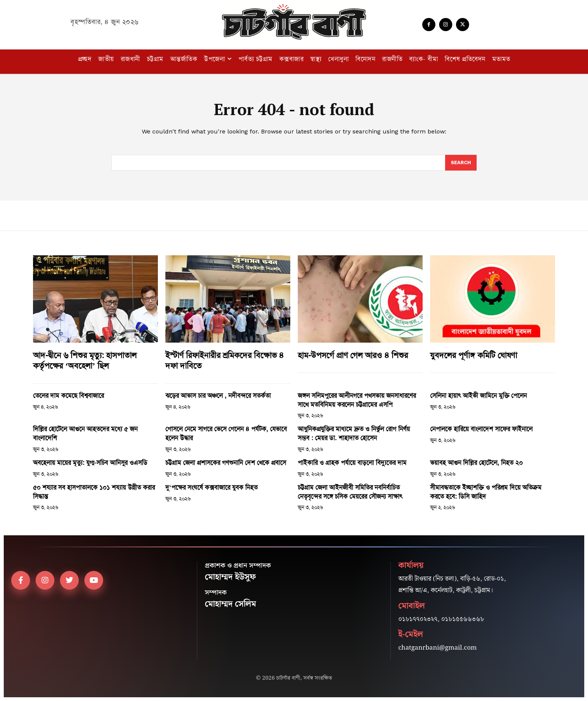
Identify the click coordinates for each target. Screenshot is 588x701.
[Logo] (294, 22)
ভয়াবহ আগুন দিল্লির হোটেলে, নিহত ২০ (476, 463)
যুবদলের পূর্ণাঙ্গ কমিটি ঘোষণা (474, 355)
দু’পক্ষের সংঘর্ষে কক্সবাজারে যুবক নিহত (211, 487)
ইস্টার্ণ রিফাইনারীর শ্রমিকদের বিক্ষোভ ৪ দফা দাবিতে (225, 361)
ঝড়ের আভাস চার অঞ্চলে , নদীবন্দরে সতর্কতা (218, 395)
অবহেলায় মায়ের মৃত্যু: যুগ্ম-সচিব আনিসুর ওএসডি (90, 463)
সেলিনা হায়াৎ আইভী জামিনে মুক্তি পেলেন (478, 395)
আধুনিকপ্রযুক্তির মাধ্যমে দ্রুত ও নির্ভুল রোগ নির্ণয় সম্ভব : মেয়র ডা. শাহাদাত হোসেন (354, 433)
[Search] (461, 163)
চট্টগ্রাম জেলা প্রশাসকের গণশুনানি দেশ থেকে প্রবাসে (226, 463)
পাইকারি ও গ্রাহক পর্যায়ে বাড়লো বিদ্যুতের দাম (352, 463)
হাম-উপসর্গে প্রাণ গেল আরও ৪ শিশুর (353, 355)
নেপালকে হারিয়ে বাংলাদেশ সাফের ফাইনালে (481, 429)
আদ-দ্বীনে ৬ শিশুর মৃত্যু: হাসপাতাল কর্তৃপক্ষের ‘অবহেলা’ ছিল (85, 361)
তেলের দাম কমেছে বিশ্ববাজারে (68, 395)
